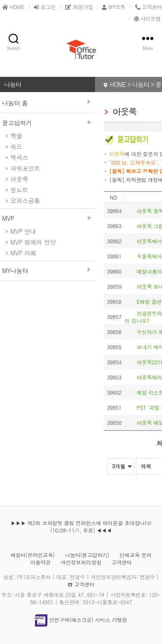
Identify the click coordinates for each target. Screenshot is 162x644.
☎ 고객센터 (81, 584)
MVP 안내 (23, 231)
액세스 (19, 157)
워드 (16, 147)
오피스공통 (25, 201)
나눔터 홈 (15, 103)
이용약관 (40, 562)
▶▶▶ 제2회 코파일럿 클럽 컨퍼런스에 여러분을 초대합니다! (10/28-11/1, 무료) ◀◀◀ (81, 526)
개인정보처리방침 (81, 562)
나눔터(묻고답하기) (87, 555)
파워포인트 (25, 168)
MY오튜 (114, 7)
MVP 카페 (23, 253)
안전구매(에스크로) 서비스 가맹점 (81, 620)
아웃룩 (19, 179)
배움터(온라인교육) (32, 555)
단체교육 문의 (136, 555)
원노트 (19, 190)
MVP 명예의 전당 (33, 242)
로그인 (45, 7)
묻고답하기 (48, 123)
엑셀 (16, 136)
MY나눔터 (15, 271)
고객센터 (122, 562)
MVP (48, 218)
